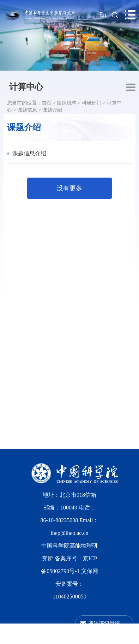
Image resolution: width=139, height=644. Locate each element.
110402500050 (69, 597)
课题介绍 (52, 110)
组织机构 (67, 103)
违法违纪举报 (104, 623)
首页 (47, 103)
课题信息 (27, 110)
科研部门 (92, 103)
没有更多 (69, 188)
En (103, 15)
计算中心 (26, 87)
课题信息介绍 (29, 153)
